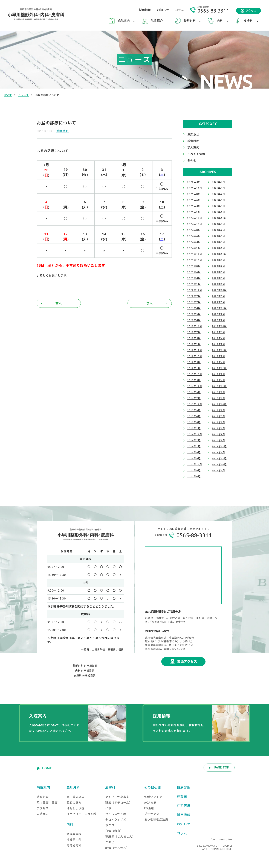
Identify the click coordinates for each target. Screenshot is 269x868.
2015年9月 (194, 410)
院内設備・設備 (47, 803)
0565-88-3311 (213, 11)
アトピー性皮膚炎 (117, 797)
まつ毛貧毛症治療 (156, 820)
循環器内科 (74, 834)
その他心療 (153, 787)
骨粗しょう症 (76, 808)
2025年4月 (194, 206)
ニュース (24, 95)
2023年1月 (219, 284)
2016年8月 (219, 392)
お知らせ (163, 10)
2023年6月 (194, 272)
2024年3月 (219, 242)
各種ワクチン (153, 797)
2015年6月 (194, 416)
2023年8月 (194, 266)
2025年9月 (219, 188)
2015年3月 (219, 422)
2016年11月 (219, 386)
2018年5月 (194, 362)
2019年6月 (219, 332)
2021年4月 (194, 308)
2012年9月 (194, 470)
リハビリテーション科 (81, 814)
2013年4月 (194, 458)
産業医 (182, 796)
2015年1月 (219, 428)
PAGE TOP (222, 767)
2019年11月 (195, 326)
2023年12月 (195, 254)
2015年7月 (219, 410)
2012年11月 (195, 464)
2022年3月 (219, 296)
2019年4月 (219, 338)
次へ (150, 303)
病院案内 (43, 787)
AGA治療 (150, 803)
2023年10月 (195, 260)
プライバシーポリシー (221, 839)
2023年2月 (194, 284)
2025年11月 (195, 188)
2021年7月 (194, 302)
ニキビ (110, 842)
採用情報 (145, 10)
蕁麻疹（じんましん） (120, 837)
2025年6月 (194, 200)
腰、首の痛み (76, 797)
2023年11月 (219, 254)
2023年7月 (219, 266)
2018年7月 (219, 356)
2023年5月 (219, 272)
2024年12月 (195, 218)
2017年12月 (219, 368)
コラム (180, 10)
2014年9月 (219, 434)
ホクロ (110, 825)
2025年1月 (219, 212)
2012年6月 (194, 477)
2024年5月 (219, 236)
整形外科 (73, 787)
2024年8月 (194, 230)
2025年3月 (219, 206)
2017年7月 (219, 374)
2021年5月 (219, 302)
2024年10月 (195, 224)
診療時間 (62, 131)
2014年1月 (194, 446)
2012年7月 (219, 470)
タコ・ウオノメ (116, 820)
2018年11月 (219, 350)
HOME (8, 95)
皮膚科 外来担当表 (85, 676)
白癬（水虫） (114, 831)
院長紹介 (157, 21)
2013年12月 (219, 446)
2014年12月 (195, 434)
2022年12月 (195, 290)
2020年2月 (219, 320)
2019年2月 (219, 344)
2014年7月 (194, 440)
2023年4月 (194, 278)
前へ (59, 303)
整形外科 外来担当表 (85, 666)
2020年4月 (194, 320)
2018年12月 (195, 350)
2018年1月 (194, 368)
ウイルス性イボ (116, 814)
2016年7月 (194, 398)
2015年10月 (219, 404)
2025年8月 (194, 194)
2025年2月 (194, 212)
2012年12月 (219, 458)
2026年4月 (194, 182)
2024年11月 (219, 218)
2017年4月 (219, 380)
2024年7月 (219, 230)
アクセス (251, 11)
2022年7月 (194, 296)
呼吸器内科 (74, 840)
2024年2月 (194, 248)
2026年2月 (219, 182)
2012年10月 (219, 464)
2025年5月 (219, 200)
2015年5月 (219, 416)
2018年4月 (219, 362)
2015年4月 (194, 422)
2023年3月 (219, 278)
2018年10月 (195, 356)
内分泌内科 (74, 845)
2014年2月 (219, 440)
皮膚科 (110, 787)
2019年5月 (194, 338)
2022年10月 (219, 290)
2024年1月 (219, 248)
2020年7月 (219, 314)
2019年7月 (194, 332)
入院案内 (43, 814)
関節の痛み (74, 803)
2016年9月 (194, 392)
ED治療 (149, 808)
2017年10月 (195, 374)
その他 (192, 160)
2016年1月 (219, 398)
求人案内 (193, 147)
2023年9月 (219, 260)
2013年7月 (219, 452)
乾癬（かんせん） (117, 848)
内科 (70, 824)
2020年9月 (194, 314)
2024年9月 (219, 224)
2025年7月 (219, 194)
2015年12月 (195, 404)
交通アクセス (187, 661)
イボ (108, 808)
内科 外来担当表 (85, 671)
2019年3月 (194, 344)
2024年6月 (194, 236)
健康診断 (184, 787)
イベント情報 (196, 154)
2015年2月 (194, 428)
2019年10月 (219, 326)
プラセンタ (152, 814)
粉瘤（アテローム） (119, 803)
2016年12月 (195, 386)
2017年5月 (194, 380)
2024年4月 (194, 242)
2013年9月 (194, 452)
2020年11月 (219, 308)
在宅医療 (184, 806)
